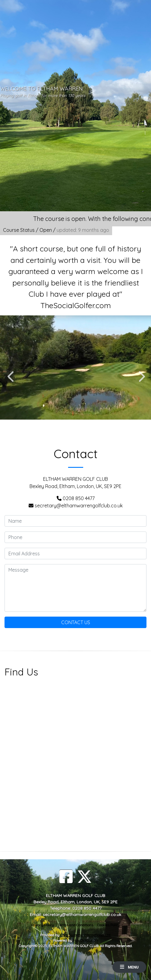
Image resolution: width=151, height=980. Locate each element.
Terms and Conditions (75, 925)
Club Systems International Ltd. (86, 935)
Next (140, 373)
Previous (11, 373)
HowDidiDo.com (86, 940)
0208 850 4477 (79, 498)
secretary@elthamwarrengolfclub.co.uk (79, 506)
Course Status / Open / (56, 230)
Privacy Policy (42, 925)
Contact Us (76, 622)
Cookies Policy (109, 925)
